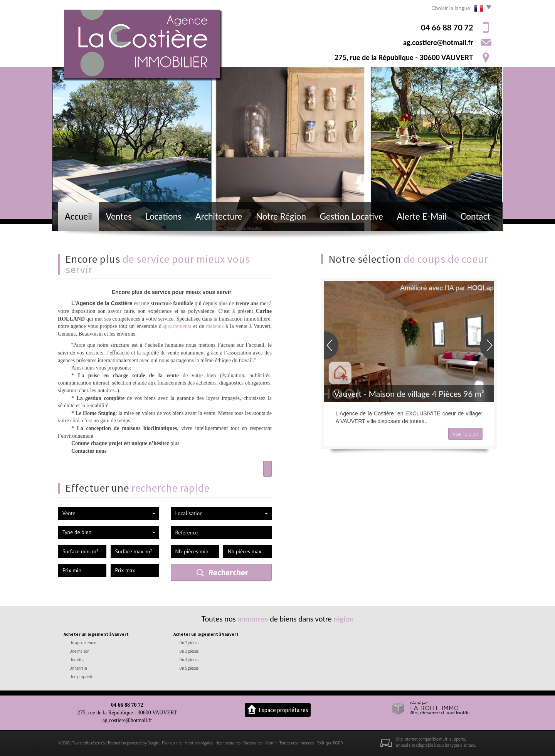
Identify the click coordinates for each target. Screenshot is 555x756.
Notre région (281, 216)
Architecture (219, 216)
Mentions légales (199, 743)
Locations (163, 216)
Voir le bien (465, 434)
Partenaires (253, 743)
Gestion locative (351, 216)
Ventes (119, 216)
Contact (476, 216)
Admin (271, 743)
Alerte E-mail (422, 216)
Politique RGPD (330, 743)
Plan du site (172, 743)
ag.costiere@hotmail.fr (438, 42)
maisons (215, 326)
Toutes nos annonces (297, 743)
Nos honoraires (228, 743)
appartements (177, 326)
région (343, 619)
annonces (253, 619)
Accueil (78, 216)
